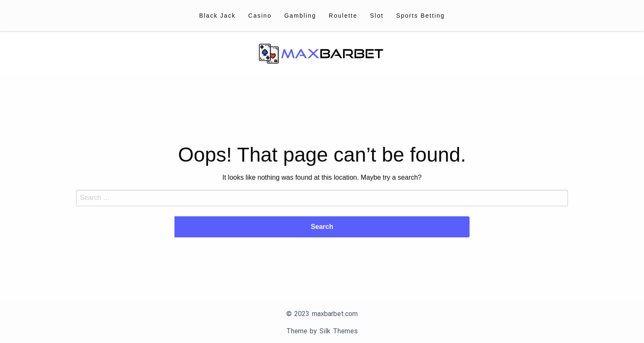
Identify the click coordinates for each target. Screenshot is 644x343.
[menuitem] (218, 16)
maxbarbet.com (335, 314)
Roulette (343, 16)
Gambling (300, 16)
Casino (260, 16)
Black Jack (218, 16)
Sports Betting (420, 16)
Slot (377, 16)
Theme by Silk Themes (322, 331)
